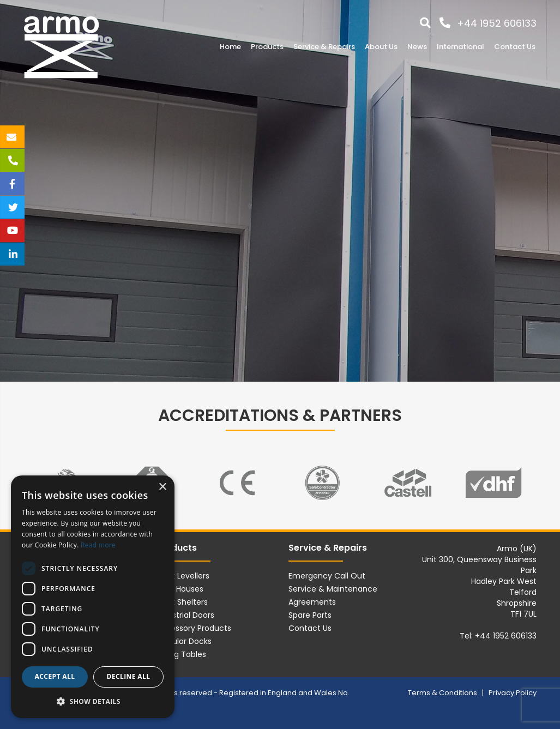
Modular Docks (184, 641)
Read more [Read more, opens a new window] (98, 545)
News (417, 47)
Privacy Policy (513, 693)
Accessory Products (194, 628)
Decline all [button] (129, 676)
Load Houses (180, 589)
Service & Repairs (324, 47)
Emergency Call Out (327, 576)
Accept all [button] (55, 676)
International (460, 47)
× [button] (162, 487)
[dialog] (93, 597)
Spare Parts (310, 615)
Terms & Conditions (443, 693)
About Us (381, 47)
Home (230, 47)
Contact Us (515, 47)
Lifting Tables (181, 654)
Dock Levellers (183, 576)
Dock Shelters (182, 602)
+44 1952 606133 (497, 23)
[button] (93, 701)
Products (267, 47)
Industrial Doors (185, 615)
